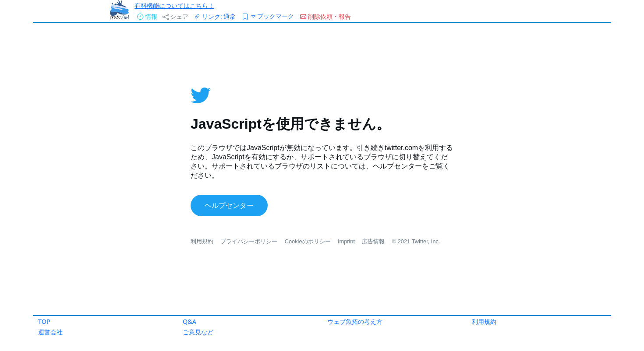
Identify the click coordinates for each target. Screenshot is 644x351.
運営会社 (50, 332)
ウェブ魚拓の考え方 (355, 321)
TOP (44, 321)
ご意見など (198, 332)
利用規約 (484, 321)
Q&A (189, 321)
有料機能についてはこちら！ (174, 5)
